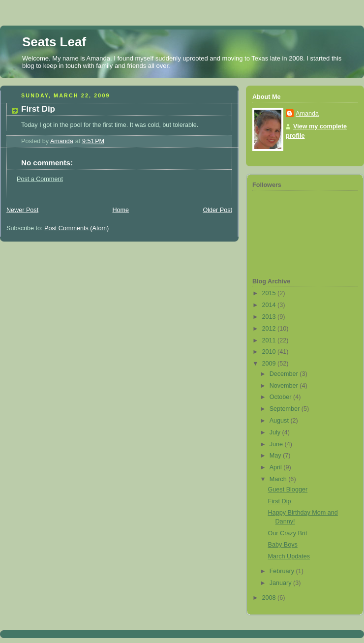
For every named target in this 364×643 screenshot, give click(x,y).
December (285, 374)
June (277, 444)
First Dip (280, 501)
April (277, 467)
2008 (270, 598)
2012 (270, 329)
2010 (270, 352)
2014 (270, 305)
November (285, 386)
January (281, 583)
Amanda (307, 114)
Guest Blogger (288, 490)
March (279, 479)
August (280, 421)
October (281, 397)
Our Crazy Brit (288, 533)
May (276, 456)
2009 (270, 364)
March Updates (289, 556)
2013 (270, 317)
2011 (270, 340)
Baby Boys (283, 545)
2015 (270, 293)
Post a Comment (40, 179)
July (276, 432)
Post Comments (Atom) (76, 228)
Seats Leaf (54, 42)
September (286, 409)
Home (121, 210)
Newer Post (22, 210)
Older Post (217, 210)
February (283, 571)
